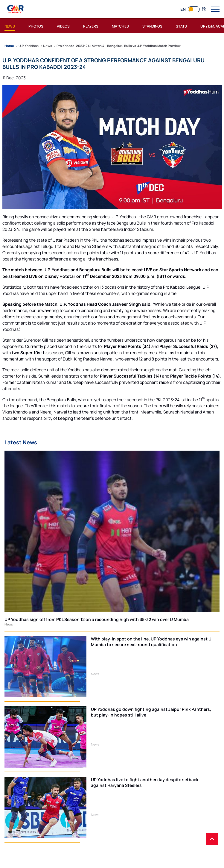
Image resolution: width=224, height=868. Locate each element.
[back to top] (212, 839)
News (9, 624)
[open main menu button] (215, 9)
